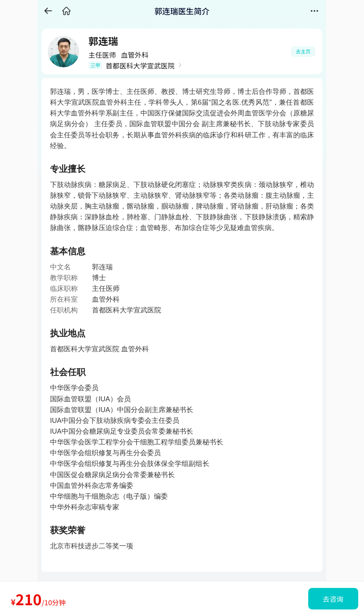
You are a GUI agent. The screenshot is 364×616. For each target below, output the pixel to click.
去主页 (303, 51)
